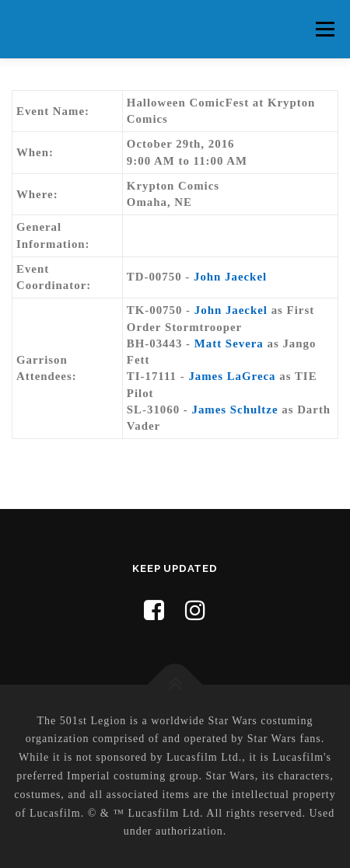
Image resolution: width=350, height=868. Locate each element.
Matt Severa (229, 343)
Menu (325, 29)
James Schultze (235, 410)
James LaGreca (232, 376)
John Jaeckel (230, 277)
